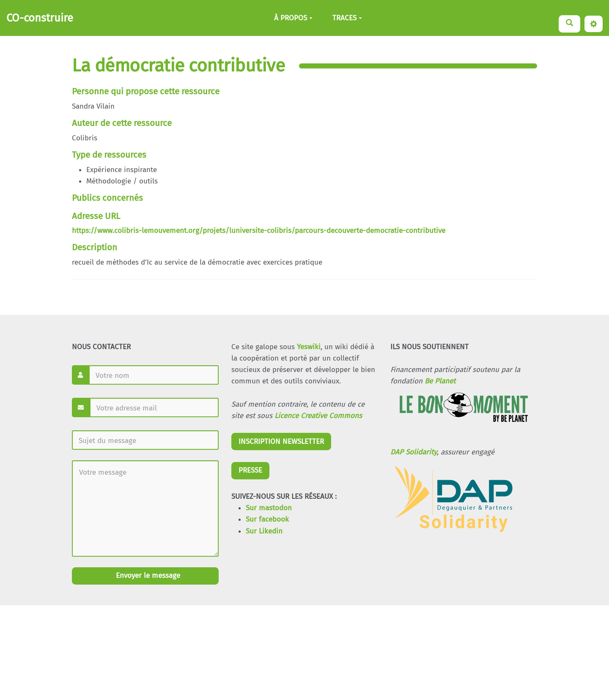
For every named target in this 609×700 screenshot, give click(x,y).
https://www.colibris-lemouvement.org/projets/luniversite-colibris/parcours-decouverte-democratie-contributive (259, 231)
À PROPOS (293, 18)
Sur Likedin (264, 531)
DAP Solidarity (414, 452)
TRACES (347, 18)
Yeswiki (309, 347)
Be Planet (440, 381)
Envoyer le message (147, 576)
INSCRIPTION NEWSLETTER (281, 442)
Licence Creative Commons (318, 416)
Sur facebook (267, 519)
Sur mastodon (269, 508)
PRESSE (250, 470)
